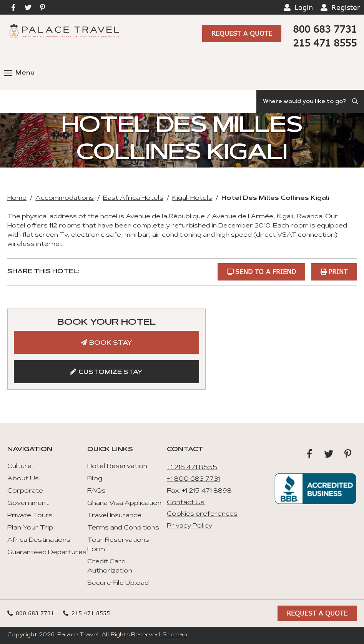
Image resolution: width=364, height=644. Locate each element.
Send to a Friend (266, 271)
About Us (23, 479)
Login (304, 7)
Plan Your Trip (30, 528)
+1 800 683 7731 (193, 479)
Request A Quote (242, 33)
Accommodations (65, 198)
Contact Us (186, 503)
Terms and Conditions (123, 528)
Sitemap (175, 635)
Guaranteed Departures (47, 553)
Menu (19, 73)
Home (17, 198)
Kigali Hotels (192, 198)
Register (346, 7)
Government (28, 503)
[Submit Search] (356, 101)
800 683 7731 (325, 29)
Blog (95, 479)
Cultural (20, 466)
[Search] (310, 101)
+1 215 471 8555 (192, 468)
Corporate (25, 491)
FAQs (96, 491)
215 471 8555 (325, 43)
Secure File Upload (118, 583)
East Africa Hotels (133, 198)
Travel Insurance (114, 516)
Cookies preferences (202, 514)
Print (338, 271)
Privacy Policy (189, 526)
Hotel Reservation (117, 466)
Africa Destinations (39, 540)
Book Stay (111, 343)
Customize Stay (111, 372)
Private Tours (30, 516)
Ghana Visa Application (124, 503)
